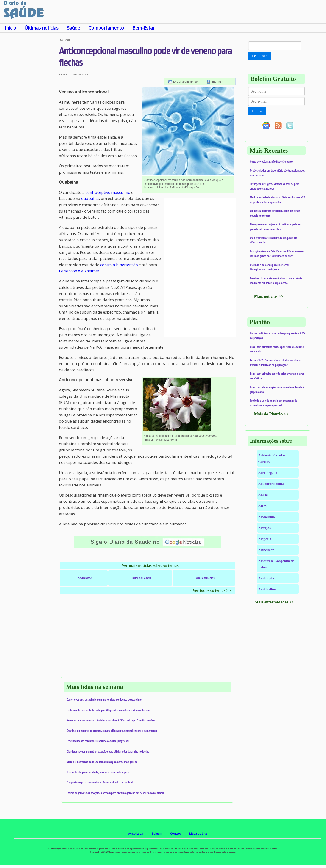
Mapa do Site (198, 833)
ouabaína (90, 198)
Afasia (263, 495)
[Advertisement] (29, 107)
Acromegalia (268, 473)
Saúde (74, 28)
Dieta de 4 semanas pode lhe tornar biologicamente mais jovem (102, 762)
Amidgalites (267, 589)
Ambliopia (266, 578)
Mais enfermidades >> (274, 602)
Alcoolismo (267, 517)
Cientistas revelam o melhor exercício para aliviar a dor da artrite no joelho (108, 751)
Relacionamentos (205, 578)
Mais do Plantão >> (271, 414)
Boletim (157, 833)
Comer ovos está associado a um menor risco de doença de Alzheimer (104, 699)
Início (10, 28)
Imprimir (217, 82)
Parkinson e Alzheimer (79, 271)
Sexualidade (85, 578)
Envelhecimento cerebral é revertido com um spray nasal (98, 741)
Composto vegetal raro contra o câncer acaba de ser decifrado (100, 782)
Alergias (265, 528)
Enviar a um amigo (185, 82)
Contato (176, 833)
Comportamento (106, 28)
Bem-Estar (143, 28)
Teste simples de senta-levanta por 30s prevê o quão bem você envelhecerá (108, 710)
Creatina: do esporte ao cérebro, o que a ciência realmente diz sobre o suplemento (112, 731)
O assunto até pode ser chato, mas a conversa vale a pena (98, 772)
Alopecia (265, 539)
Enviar (257, 111)
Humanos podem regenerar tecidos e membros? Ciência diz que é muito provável (111, 720)
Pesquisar (260, 56)
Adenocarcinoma (271, 484)
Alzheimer (266, 550)
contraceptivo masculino (108, 192)
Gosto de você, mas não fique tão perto (271, 161)
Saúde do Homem (141, 578)
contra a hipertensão (119, 265)
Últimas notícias (42, 28)
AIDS (263, 506)
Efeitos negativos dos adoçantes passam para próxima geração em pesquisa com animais (115, 793)
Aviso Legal (136, 833)
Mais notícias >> (269, 296)
